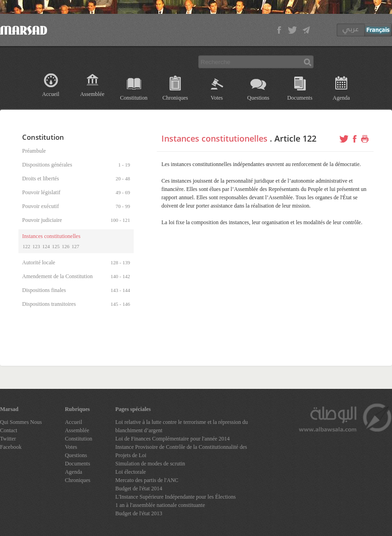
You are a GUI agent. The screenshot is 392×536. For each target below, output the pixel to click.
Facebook (11, 447)
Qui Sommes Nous (21, 422)
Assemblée (92, 94)
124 (46, 246)
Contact (9, 430)
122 (27, 246)
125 (56, 246)
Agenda (341, 98)
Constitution (134, 98)
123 (36, 246)
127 (75, 246)
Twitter (8, 439)
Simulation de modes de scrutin (150, 464)
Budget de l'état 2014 (139, 488)
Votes (217, 98)
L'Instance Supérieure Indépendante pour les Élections (175, 497)
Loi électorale (131, 472)
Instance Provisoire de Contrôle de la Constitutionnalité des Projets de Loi (181, 451)
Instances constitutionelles (214, 138)
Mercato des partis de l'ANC (147, 480)
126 (66, 246)
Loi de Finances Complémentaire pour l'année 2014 (172, 439)
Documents (300, 98)
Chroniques (175, 98)
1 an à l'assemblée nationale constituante (160, 505)
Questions (258, 98)
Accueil (50, 94)
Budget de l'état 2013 (139, 513)
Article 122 (295, 138)
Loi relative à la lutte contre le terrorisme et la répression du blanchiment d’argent (182, 426)
